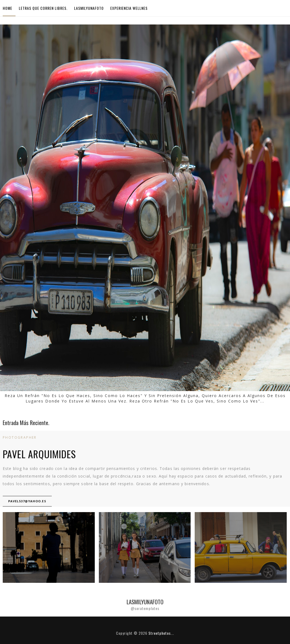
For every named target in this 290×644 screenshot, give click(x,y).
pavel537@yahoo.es (27, 501)
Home (7, 8)
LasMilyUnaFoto (89, 8)
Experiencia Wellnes (129, 8)
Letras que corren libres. (43, 8)
